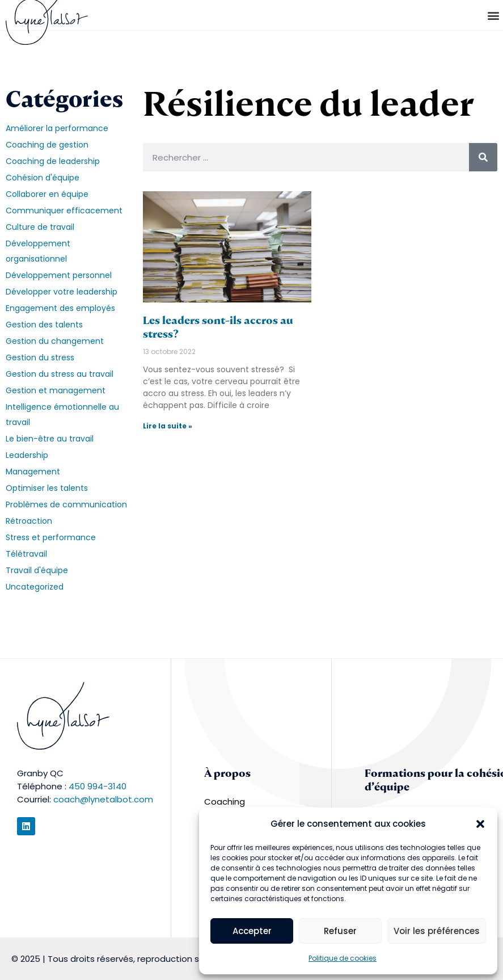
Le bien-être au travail (50, 439)
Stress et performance (51, 537)
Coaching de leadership (53, 161)
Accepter (252, 931)
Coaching (225, 802)
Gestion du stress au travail (60, 374)
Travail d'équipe (37, 570)
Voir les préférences (437, 931)
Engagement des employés (60, 308)
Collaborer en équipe (47, 194)
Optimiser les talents (47, 488)
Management (33, 472)
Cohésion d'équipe (43, 178)
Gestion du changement (55, 341)
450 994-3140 (98, 786)
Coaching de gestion (47, 145)
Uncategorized (35, 587)
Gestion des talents (44, 325)
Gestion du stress (40, 357)
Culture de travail (40, 227)
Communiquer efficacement (64, 211)
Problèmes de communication (66, 504)
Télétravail (26, 554)
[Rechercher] (483, 157)
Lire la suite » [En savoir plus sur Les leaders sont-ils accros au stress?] (168, 426)
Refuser (340, 931)
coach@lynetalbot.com (103, 799)
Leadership (27, 455)
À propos (227, 773)
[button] (480, 824)
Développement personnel (59, 275)
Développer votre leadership (62, 292)
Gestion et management (56, 390)
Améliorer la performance (57, 128)
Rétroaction (29, 521)
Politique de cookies (343, 958)
